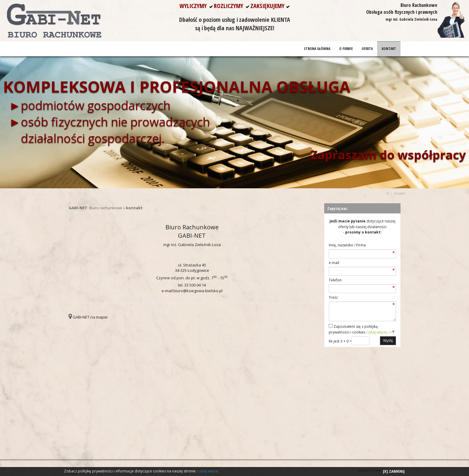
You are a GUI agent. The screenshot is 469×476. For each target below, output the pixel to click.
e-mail (334, 263)
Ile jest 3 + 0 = (340, 341)
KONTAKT (389, 49)
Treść (333, 297)
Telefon (335, 280)
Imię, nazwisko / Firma (347, 245)
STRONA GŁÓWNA (317, 49)
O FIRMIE (346, 49)
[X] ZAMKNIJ (394, 471)
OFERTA (367, 49)
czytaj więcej (208, 471)
